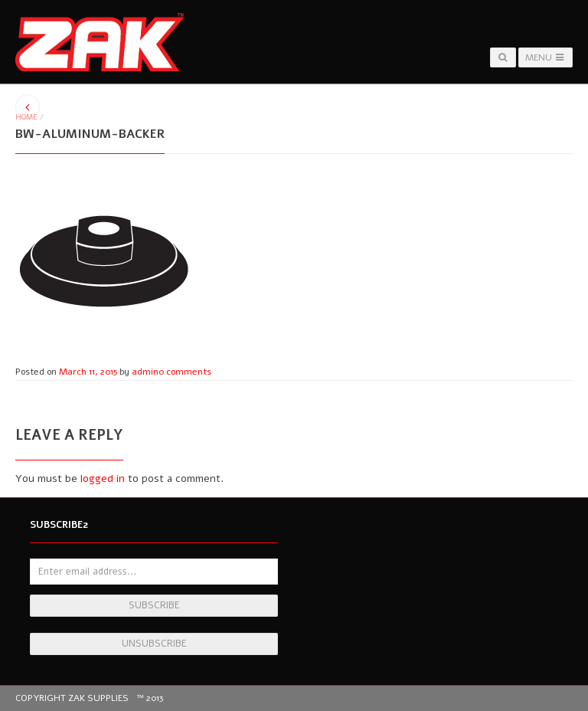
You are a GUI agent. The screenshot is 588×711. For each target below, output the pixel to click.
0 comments (185, 372)
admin (145, 372)
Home (26, 117)
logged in (103, 478)
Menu (546, 57)
